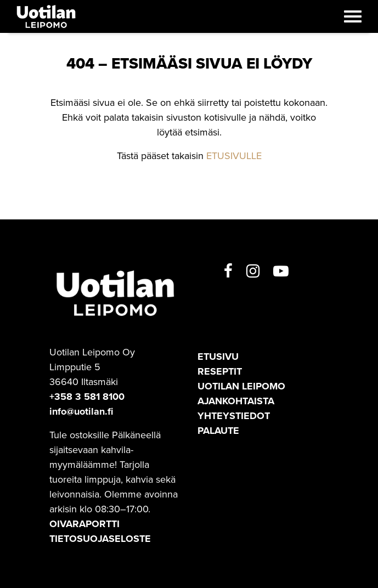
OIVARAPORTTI (84, 524)
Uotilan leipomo (241, 386)
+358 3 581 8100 (87, 397)
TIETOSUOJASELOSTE (100, 539)
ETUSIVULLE (234, 156)
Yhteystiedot (234, 416)
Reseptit (220, 371)
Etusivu (218, 357)
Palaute (218, 431)
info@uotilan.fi (81, 411)
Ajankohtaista (236, 401)
